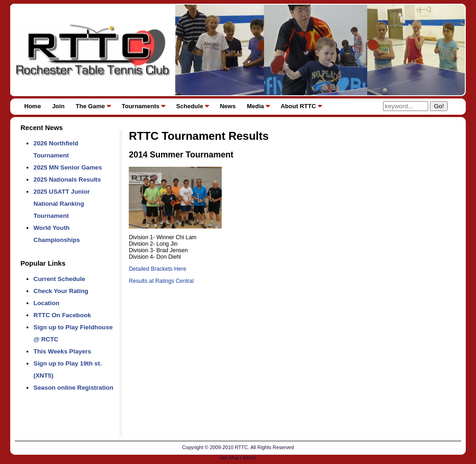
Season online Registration (73, 388)
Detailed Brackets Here (157, 269)
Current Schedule (59, 279)
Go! (439, 106)
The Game (90, 106)
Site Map (229, 457)
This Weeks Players (62, 351)
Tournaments (141, 106)
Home (33, 106)
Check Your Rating (61, 291)
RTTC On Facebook (62, 315)
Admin (250, 457)
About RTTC (298, 106)
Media (255, 106)
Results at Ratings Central (161, 281)
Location (46, 303)
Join (58, 106)
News (228, 106)
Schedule (190, 106)
